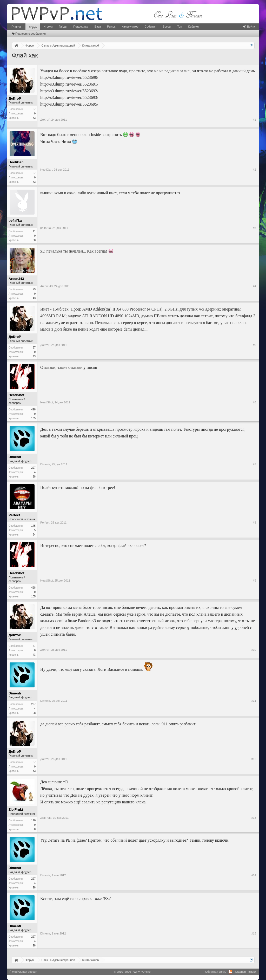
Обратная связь (215, 972)
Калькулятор (130, 27)
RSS (230, 972)
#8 (255, 523)
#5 (255, 345)
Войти (249, 27)
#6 (255, 402)
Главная (17, 27)
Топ (179, 27)
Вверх (252, 972)
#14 (254, 875)
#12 (254, 759)
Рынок (111, 27)
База (98, 27)
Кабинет (194, 27)
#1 (255, 120)
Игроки (48, 27)
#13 (254, 818)
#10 (254, 650)
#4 (255, 286)
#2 (255, 170)
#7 (255, 464)
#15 (254, 933)
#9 (255, 581)
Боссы (167, 27)
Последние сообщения (29, 34)
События (151, 27)
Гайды (63, 27)
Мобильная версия (23, 972)
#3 (255, 228)
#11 (254, 701)
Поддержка (81, 27)
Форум (33, 27)
